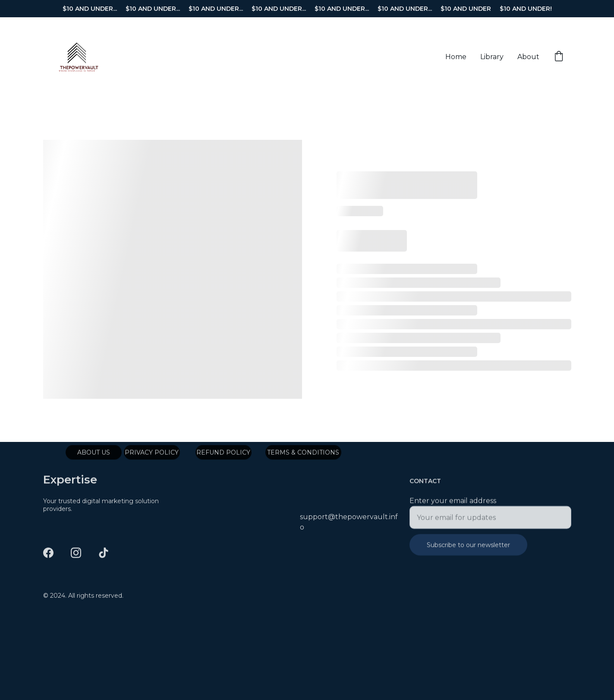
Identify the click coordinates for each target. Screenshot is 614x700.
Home (456, 57)
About (528, 57)
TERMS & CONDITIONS (303, 454)
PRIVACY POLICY (152, 454)
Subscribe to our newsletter (468, 550)
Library (492, 57)
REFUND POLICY (223, 454)
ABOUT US (94, 454)
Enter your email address (453, 506)
